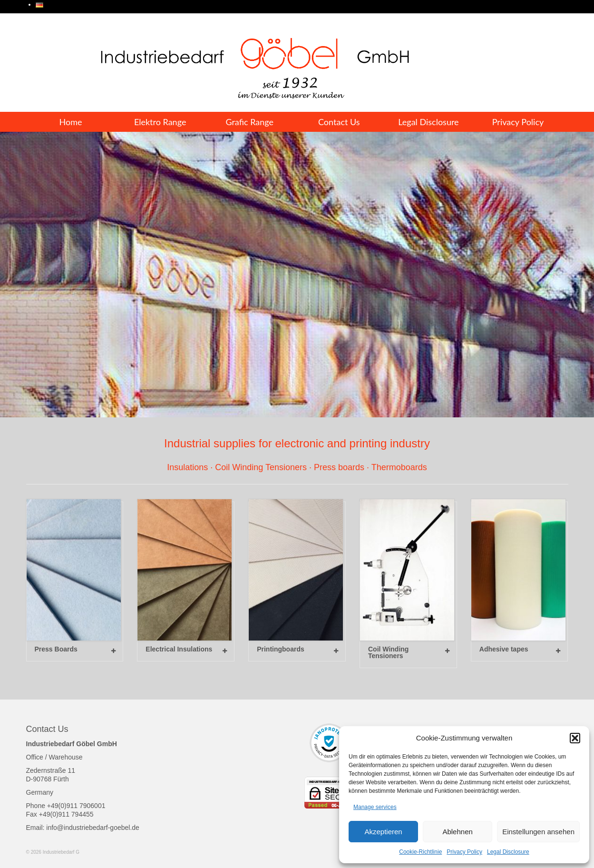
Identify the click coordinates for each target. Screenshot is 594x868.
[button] (575, 738)
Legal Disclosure (508, 852)
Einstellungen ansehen (538, 832)
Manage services (375, 807)
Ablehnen (457, 832)
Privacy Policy (464, 852)
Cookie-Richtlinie (420, 852)
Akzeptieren (383, 832)
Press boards (339, 467)
